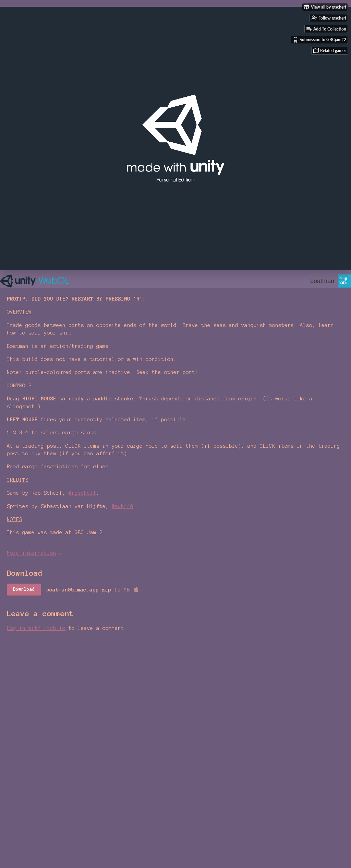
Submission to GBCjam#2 (319, 40)
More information (34, 553)
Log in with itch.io (36, 628)
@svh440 (123, 506)
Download (24, 589)
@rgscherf (82, 493)
